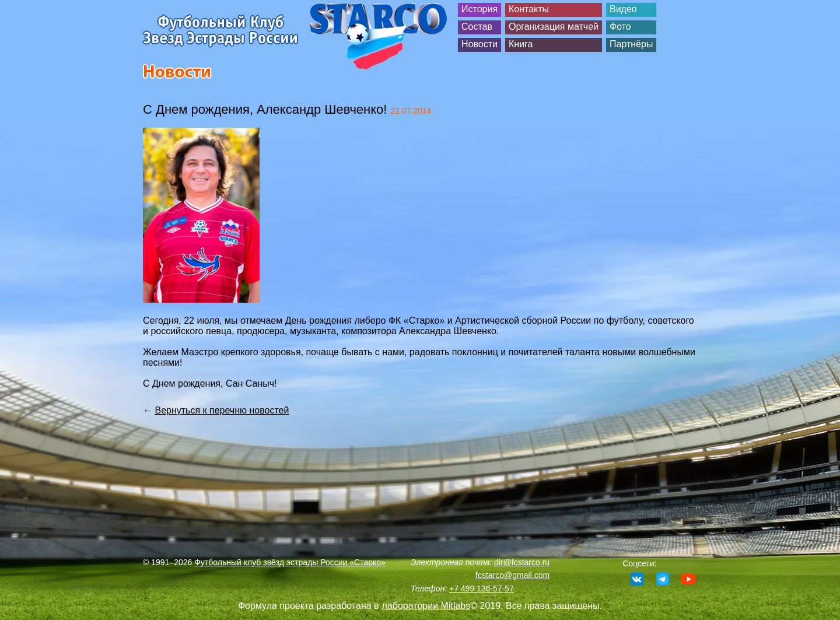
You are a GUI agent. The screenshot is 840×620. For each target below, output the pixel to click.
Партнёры (631, 44)
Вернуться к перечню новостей (222, 410)
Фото (620, 27)
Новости (480, 44)
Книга (521, 44)
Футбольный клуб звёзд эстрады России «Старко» (290, 562)
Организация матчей (554, 27)
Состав (477, 27)
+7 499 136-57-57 (482, 589)
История (480, 9)
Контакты (529, 9)
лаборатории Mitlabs (426, 606)
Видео (623, 9)
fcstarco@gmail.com (512, 575)
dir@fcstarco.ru (522, 562)
